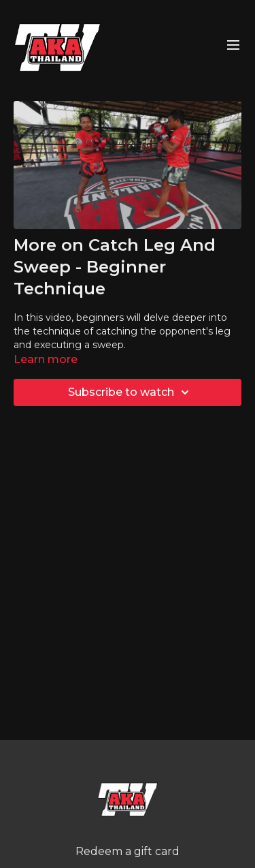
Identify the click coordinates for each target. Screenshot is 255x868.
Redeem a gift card (128, 851)
